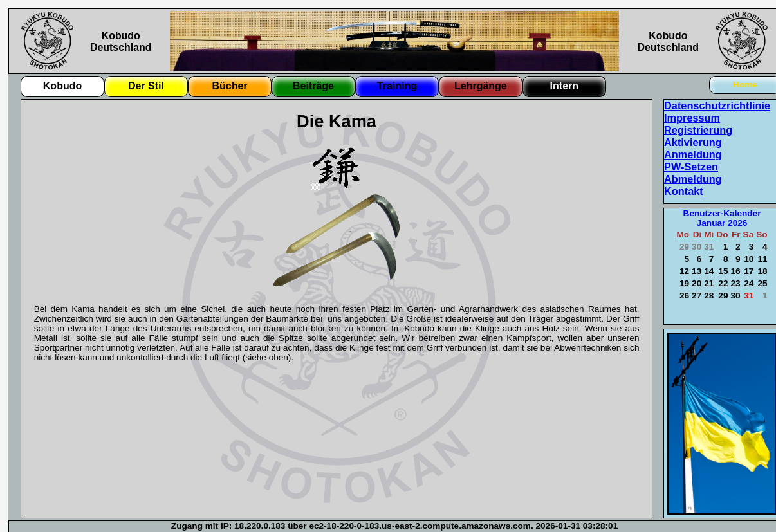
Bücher (229, 86)
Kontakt (684, 191)
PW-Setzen (691, 167)
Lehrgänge (481, 86)
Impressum (692, 118)
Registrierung (698, 130)
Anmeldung (693, 154)
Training (397, 86)
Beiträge (313, 86)
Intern (564, 86)
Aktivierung (693, 142)
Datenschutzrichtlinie (717, 105)
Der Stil (146, 86)
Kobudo (62, 86)
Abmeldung (693, 179)
